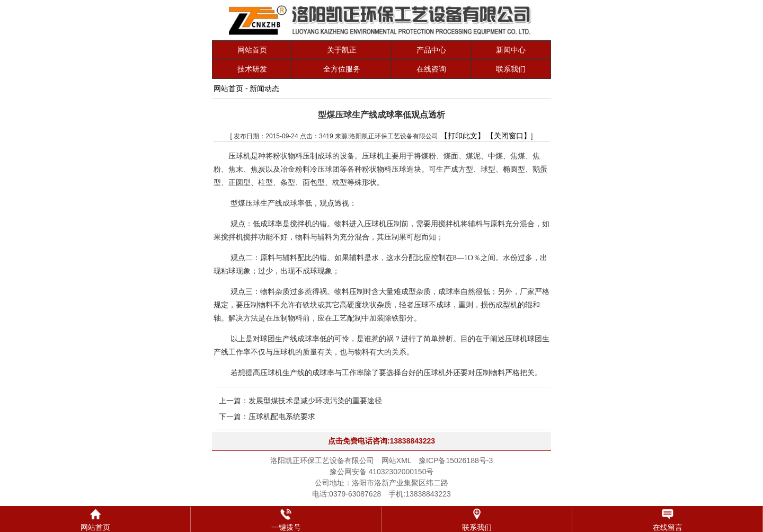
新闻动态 (264, 88)
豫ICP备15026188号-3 (456, 460)
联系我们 (511, 69)
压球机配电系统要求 (282, 416)
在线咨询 (431, 69)
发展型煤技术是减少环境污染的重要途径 (315, 401)
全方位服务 (342, 69)
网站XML (396, 460)
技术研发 (252, 69)
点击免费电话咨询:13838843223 (381, 441)
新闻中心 (511, 50)
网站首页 (252, 50)
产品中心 (431, 50)
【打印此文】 (463, 136)
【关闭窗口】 (509, 136)
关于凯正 (342, 50)
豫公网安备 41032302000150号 (382, 472)
